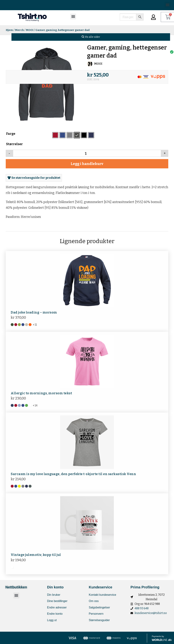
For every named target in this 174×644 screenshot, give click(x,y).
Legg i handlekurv (87, 164)
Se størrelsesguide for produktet (34, 178)
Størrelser (14, 144)
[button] (167, 5)
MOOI (30, 30)
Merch (20, 30)
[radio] (55, 135)
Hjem (9, 30)
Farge (11, 134)
